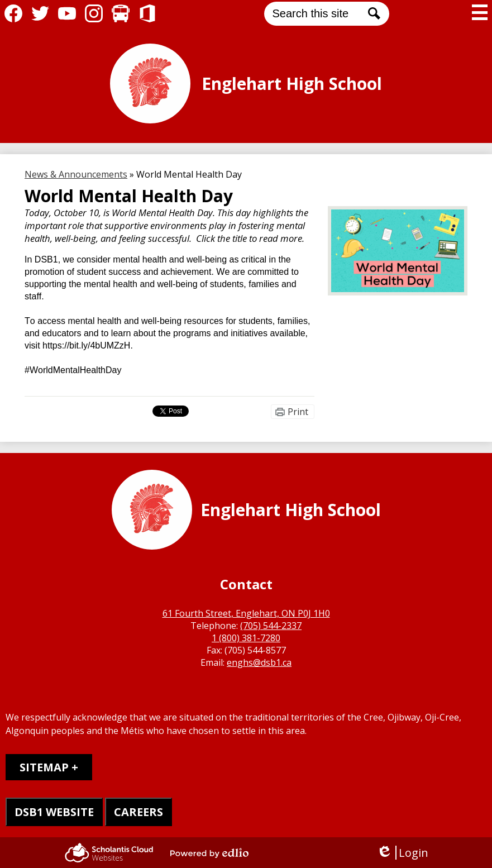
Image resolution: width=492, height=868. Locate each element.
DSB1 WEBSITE (54, 812)
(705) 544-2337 (271, 626)
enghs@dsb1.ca (259, 662)
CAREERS (138, 812)
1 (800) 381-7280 (246, 638)
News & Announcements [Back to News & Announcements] (76, 174)
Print (298, 412)
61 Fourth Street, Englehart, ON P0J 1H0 (246, 613)
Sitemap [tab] (44, 767)
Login (402, 853)
